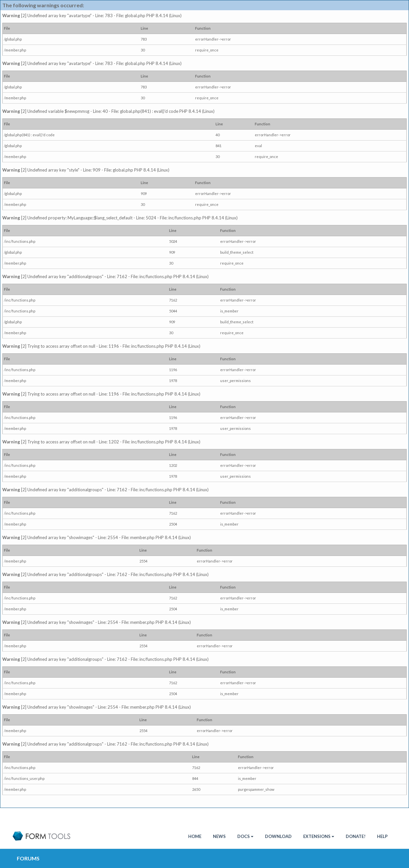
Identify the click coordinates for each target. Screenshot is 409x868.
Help (382, 836)
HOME (195, 836)
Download (278, 836)
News (219, 836)
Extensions (319, 836)
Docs (245, 836)
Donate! (356, 836)
